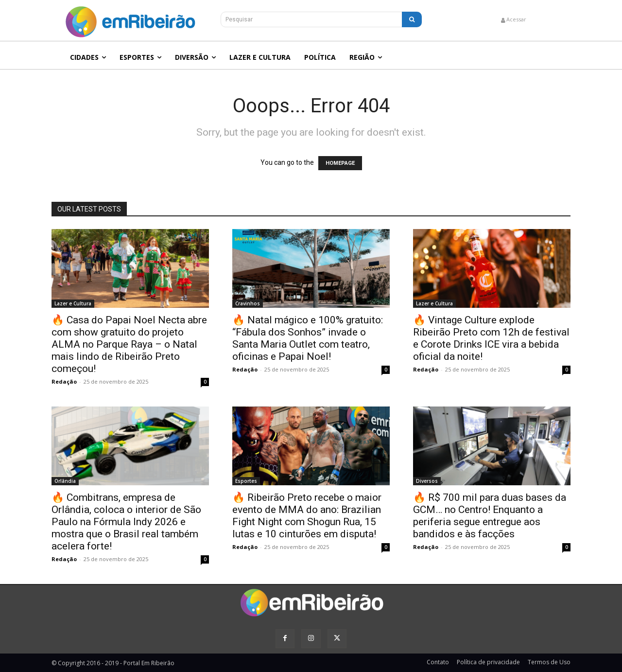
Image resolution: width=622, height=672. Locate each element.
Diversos (427, 481)
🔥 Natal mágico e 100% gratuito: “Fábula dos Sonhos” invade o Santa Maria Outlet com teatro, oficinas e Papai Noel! (308, 338)
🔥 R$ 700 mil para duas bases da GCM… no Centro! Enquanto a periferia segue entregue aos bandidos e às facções (490, 516)
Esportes (246, 481)
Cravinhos (248, 303)
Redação (64, 381)
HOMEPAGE (340, 163)
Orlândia (65, 481)
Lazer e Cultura (73, 303)
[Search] (412, 19)
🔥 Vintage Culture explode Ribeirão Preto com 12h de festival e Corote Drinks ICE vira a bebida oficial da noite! (491, 338)
